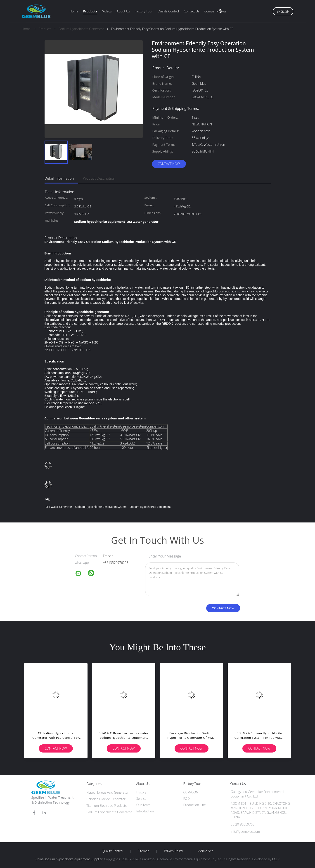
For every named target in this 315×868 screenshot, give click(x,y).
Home (74, 11)
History (141, 792)
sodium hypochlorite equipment (150, 507)
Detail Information (59, 178)
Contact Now (169, 164)
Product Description (99, 178)
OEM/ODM (191, 792)
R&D (186, 799)
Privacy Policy (173, 851)
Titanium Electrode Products (107, 806)
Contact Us (192, 11)
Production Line (194, 805)
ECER (276, 859)
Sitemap (143, 851)
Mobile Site (205, 851)
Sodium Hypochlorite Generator (109, 812)
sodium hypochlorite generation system (101, 507)
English (283, 11)
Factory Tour (144, 11)
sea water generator (59, 507)
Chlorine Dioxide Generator (106, 799)
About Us (123, 11)
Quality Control (168, 11)
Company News (216, 11)
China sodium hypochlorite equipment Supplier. (70, 859)
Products (90, 11)
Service (141, 799)
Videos (107, 11)
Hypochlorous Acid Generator (108, 792)
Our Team (143, 805)
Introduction (145, 811)
